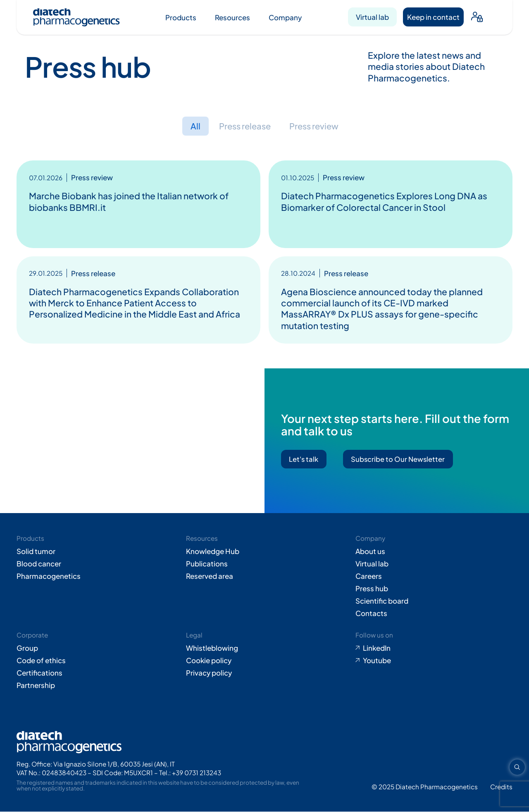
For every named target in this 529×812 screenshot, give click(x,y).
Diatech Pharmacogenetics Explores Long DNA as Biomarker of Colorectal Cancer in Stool (384, 202)
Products (181, 17)
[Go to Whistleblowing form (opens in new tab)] (264, 648)
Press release (243, 126)
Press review (316, 126)
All (192, 126)
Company (285, 17)
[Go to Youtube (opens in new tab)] (434, 661)
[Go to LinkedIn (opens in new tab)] (434, 648)
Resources (232, 17)
